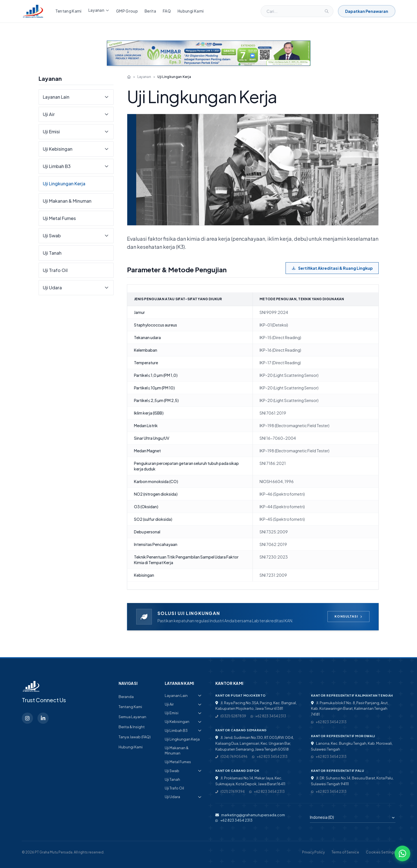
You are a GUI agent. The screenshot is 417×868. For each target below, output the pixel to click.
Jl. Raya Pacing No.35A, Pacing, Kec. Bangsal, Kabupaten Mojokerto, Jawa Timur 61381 (256, 706)
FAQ (167, 11)
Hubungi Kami (191, 11)
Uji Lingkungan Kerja (64, 184)
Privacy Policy (313, 852)
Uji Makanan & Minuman (67, 201)
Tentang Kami (69, 11)
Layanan (99, 10)
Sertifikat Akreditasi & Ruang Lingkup (332, 268)
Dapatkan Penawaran (367, 11)
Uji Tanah (52, 253)
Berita (150, 11)
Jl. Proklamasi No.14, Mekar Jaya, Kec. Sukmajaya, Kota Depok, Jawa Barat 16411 (250, 781)
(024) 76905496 (231, 757)
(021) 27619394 (230, 792)
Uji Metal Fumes (59, 218)
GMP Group (127, 11)
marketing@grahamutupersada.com (250, 815)
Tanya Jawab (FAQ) (135, 737)
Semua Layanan (132, 717)
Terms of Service (345, 852)
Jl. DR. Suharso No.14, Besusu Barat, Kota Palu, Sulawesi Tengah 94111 (352, 781)
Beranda (126, 697)
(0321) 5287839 (231, 716)
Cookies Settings (381, 852)
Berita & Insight (132, 727)
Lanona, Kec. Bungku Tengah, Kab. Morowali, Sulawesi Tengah (352, 746)
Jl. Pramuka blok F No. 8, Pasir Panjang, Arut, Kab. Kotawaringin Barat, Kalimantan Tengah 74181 (350, 709)
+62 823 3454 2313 (268, 716)
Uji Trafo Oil (55, 270)
